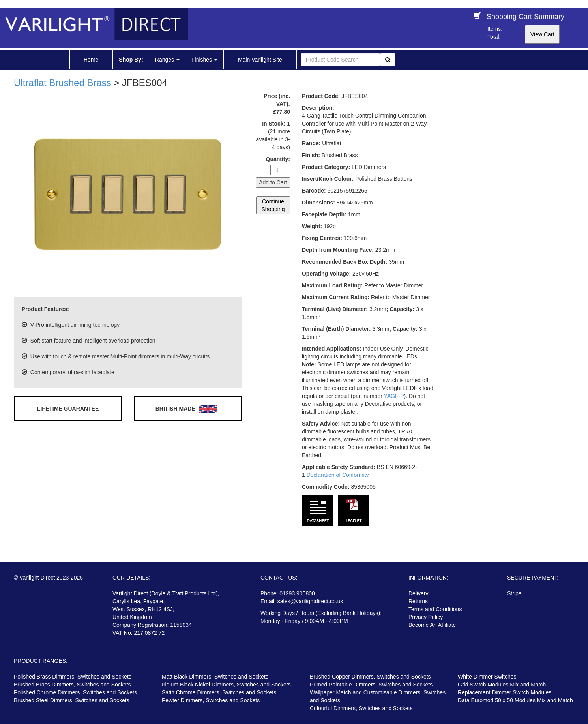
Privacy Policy (426, 617)
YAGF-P (394, 396)
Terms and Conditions (435, 609)
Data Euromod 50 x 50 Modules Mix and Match (515, 700)
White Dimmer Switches (487, 677)
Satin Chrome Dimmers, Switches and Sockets (219, 692)
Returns (418, 601)
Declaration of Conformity (338, 475)
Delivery (419, 593)
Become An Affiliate (432, 625)
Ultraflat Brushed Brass (63, 83)
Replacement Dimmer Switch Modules (505, 692)
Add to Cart (273, 182)
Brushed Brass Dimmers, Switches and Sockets (72, 685)
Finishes (204, 60)
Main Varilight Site (260, 60)
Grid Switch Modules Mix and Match (502, 685)
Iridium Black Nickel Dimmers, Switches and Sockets (226, 685)
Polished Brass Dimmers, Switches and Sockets (73, 677)
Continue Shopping (273, 205)
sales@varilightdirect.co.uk (310, 601)
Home (91, 60)
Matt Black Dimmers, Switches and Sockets (215, 677)
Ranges (167, 60)
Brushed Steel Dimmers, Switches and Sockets (72, 700)
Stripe (514, 593)
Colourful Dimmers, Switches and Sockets (361, 708)
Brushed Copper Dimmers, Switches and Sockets (370, 677)
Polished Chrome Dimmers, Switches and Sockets (75, 692)
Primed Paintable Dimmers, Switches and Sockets (371, 685)
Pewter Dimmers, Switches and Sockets (211, 700)
